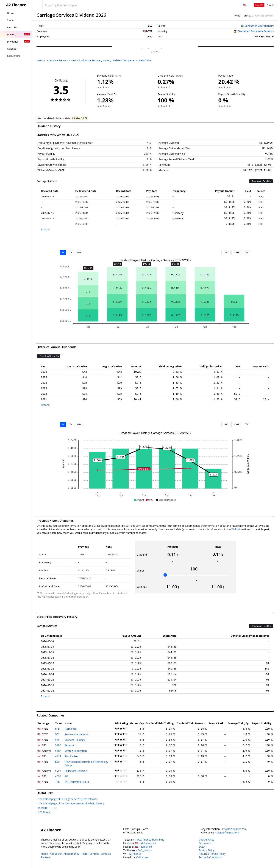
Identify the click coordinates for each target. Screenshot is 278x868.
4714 (58, 756)
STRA (58, 751)
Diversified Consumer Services (255, 31)
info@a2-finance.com (235, 829)
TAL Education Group (77, 782)
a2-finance (142, 857)
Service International (76, 734)
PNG (236, 252)
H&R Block (71, 729)
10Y (70, 252)
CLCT (58, 771)
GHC (57, 740)
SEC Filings (45, 812)
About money (71, 854)
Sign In (271, 5)
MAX (79, 252)
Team (84, 854)
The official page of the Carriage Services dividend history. (72, 803)
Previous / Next (67, 60)
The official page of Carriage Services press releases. (69, 799)
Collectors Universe (76, 771)
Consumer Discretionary (259, 26)
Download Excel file (261, 181)
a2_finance (135, 854)
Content (94, 854)
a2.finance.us (148, 843)
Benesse (69, 745)
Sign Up (259, 5)
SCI (57, 734)
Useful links (145, 60)
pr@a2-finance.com (228, 832)
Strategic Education (76, 751)
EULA (202, 847)
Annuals (52, 60)
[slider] (165, 575)
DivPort (236, 529)
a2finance (146, 847)
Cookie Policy (207, 840)
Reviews (46, 857)
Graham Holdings (75, 740)
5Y (63, 252)
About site (56, 854)
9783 (58, 745)
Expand (45, 229)
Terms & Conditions (210, 857)
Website (43, 808)
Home (237, 16)
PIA (66, 776)
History (41, 60)
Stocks (247, 16)
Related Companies (124, 60)
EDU (57, 762)
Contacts (106, 854)
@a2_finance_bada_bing (150, 840)
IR (56, 808)
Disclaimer (205, 843)
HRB (57, 729)
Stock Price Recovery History (95, 60)
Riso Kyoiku (71, 756)
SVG (226, 252)
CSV (246, 252)
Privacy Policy (207, 850)
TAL (57, 782)
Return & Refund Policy (212, 854)
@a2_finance (145, 850)
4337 (58, 776)
